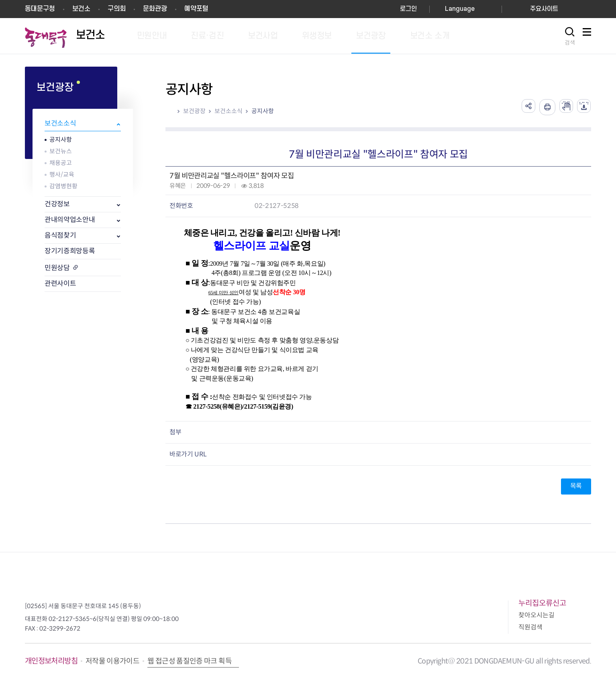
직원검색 (530, 627)
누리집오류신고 (542, 603)
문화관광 (155, 9)
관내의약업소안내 (70, 220)
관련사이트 (60, 284)
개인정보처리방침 (51, 661)
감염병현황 (63, 186)
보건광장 (194, 111)
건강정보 (57, 204)
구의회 (117, 9)
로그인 (408, 9)
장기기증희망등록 (70, 251)
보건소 (81, 9)
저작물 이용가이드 (112, 661)
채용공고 (61, 163)
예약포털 (196, 9)
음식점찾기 (60, 235)
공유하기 (522, 107)
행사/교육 (62, 174)
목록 (576, 486)
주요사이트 (544, 9)
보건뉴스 (61, 151)
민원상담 (57, 268)
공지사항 (61, 139)
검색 (570, 43)
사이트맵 (587, 36)
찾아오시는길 (536, 615)
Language (460, 9)
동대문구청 (40, 9)
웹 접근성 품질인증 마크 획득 (190, 661)
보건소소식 (60, 123)
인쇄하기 (543, 107)
